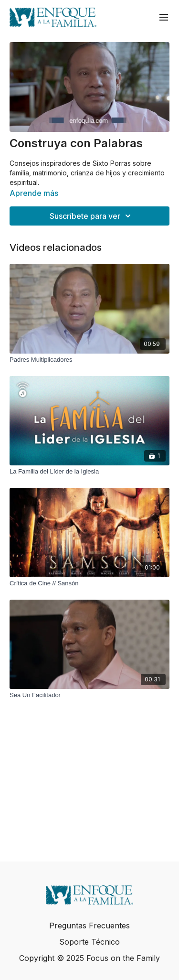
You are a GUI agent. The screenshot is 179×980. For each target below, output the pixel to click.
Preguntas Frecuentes (89, 926)
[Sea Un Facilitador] (89, 695)
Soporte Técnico (89, 942)
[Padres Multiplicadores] (89, 360)
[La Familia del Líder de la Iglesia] (89, 472)
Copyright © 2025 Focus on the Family (89, 958)
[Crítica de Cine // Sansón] (89, 583)
